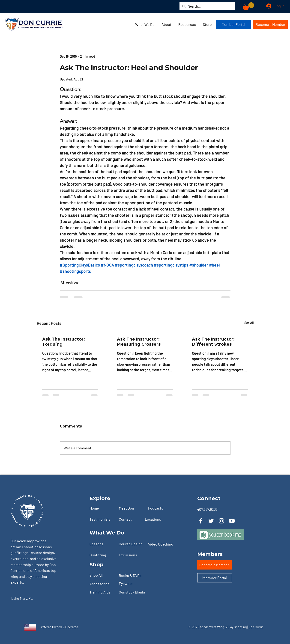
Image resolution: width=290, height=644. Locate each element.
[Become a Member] (270, 24)
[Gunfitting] (102, 555)
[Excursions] (132, 555)
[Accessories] (102, 584)
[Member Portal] (233, 24)
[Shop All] (102, 576)
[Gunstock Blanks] (136, 592)
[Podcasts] (161, 508)
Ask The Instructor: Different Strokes (213, 342)
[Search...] (207, 6)
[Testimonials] (102, 519)
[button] (248, 6)
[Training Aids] (102, 592)
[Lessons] (102, 544)
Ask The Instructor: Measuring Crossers (139, 342)
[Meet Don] (132, 508)
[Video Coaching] (163, 544)
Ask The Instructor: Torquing (64, 342)
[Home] (102, 508)
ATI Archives (70, 282)
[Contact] (132, 519)
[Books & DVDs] (132, 576)
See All (249, 323)
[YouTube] (232, 521)
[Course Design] (132, 544)
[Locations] (158, 519)
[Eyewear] (132, 584)
